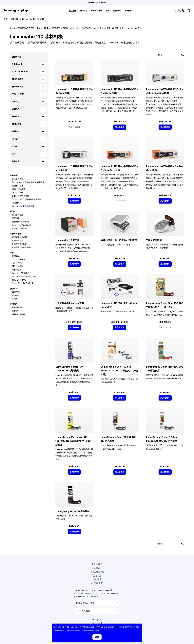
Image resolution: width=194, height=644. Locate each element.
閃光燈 (15, 311)
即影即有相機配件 (20, 244)
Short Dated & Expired (22, 283)
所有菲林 (16, 256)
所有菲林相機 (18, 179)
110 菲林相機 (18, 192)
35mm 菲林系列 (19, 259)
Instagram (97, 619)
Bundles (16, 299)
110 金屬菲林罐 (154, 240)
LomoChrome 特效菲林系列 (24, 276)
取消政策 (97, 575)
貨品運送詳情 (97, 572)
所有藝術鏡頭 (18, 215)
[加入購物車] (120, 127)
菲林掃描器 (17, 270)
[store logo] (16, 10)
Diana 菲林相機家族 (21, 196)
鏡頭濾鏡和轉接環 (20, 228)
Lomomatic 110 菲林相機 (23, 206)
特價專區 (117, 11)
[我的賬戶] (179, 10)
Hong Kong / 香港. (134, 28)
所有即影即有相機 (20, 237)
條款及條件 (97, 564)
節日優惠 (16, 295)
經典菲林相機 (18, 186)
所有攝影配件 (18, 307)
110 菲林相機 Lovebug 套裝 (70, 303)
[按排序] (167, 55)
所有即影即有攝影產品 (21, 247)
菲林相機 (72, 11)
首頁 (6, 19)
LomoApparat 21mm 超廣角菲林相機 (28, 182)
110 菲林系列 (18, 266)
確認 (97, 637)
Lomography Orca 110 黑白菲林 (72, 511)
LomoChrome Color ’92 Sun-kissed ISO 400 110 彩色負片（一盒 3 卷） (120, 370)
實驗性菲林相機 (19, 189)
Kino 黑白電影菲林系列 (22, 273)
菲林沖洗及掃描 (19, 314)
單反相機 (16, 218)
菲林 (108, 11)
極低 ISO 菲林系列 (20, 280)
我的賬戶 (97, 579)
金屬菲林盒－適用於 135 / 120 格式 (119, 240)
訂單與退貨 (97, 583)
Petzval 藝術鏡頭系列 (21, 225)
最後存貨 (16, 292)
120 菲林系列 (18, 263)
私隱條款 (97, 568)
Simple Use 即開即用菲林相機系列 (27, 199)
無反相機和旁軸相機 (20, 222)
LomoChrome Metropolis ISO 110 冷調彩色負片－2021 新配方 (73, 441)
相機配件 (128, 11)
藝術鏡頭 (84, 11)
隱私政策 (134, 627)
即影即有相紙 (18, 240)
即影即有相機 (97, 11)
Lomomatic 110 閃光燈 (67, 240)
